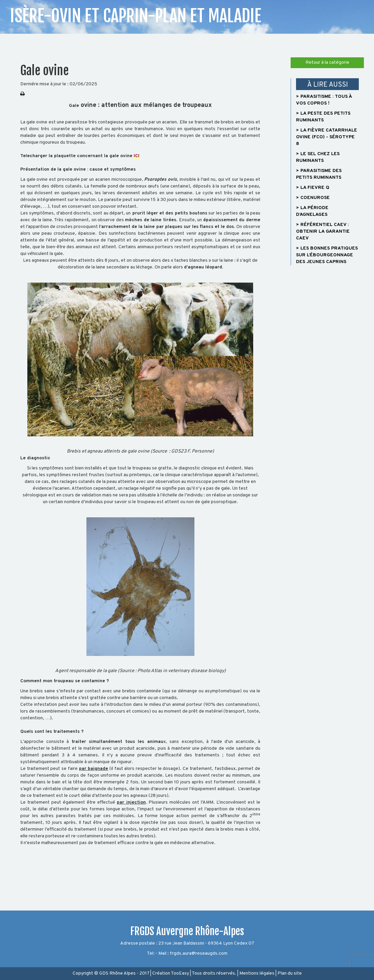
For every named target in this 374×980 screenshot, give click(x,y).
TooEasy (180, 973)
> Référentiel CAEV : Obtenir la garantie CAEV (323, 232)
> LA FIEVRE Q (313, 188)
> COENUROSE (313, 198)
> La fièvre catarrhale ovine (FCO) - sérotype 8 (327, 137)
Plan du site (290, 973)
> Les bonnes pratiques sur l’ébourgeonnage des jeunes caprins (327, 255)
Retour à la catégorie (327, 63)
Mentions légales (257, 973)
